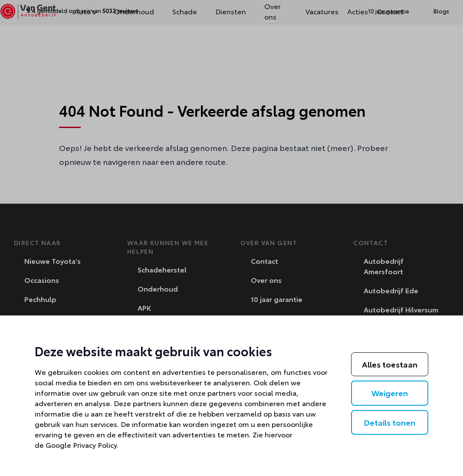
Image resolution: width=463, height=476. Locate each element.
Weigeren (390, 393)
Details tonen (389, 422)
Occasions (37, 280)
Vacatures (309, 42)
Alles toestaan (390, 364)
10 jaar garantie (272, 299)
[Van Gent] (42, 43)
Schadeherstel (157, 269)
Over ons (270, 42)
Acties (344, 42)
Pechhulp (36, 299)
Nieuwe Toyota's (48, 261)
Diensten (228, 42)
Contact (377, 42)
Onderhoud (132, 42)
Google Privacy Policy (81, 445)
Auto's (83, 42)
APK (140, 307)
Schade (182, 42)
